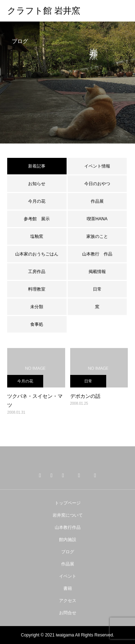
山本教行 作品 (97, 254)
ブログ (68, 552)
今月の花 (37, 201)
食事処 (37, 324)
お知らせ (37, 184)
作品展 (97, 201)
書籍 (68, 588)
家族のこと (97, 236)
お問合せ (68, 613)
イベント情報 (97, 166)
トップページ (68, 503)
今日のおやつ (97, 184)
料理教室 (37, 289)
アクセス (68, 601)
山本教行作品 (68, 527)
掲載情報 (97, 272)
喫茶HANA (97, 219)
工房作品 (37, 272)
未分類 (37, 307)
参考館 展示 (37, 219)
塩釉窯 (39, 236)
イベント (68, 576)
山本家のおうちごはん (37, 254)
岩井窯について (68, 515)
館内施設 (68, 540)
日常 (97, 289)
